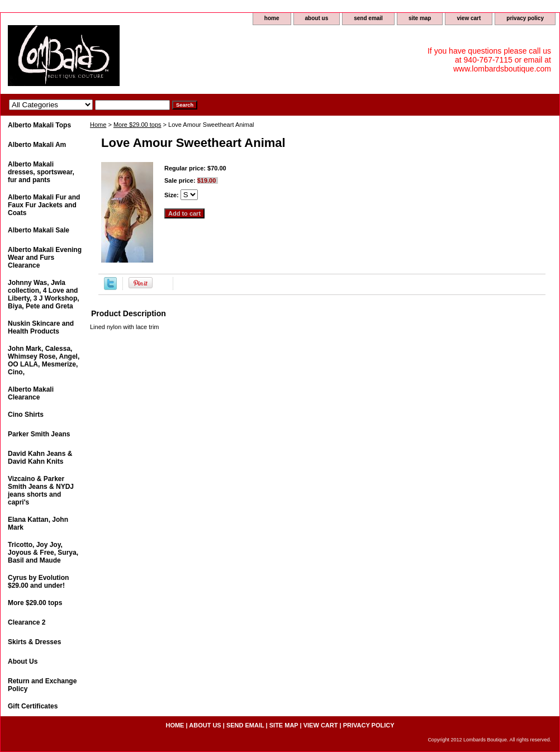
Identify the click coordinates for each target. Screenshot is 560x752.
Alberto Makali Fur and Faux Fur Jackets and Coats (44, 205)
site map (420, 18)
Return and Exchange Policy (42, 685)
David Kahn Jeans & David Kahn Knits (40, 458)
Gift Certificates (33, 706)
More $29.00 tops (137, 125)
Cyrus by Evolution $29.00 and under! (38, 582)
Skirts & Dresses (34, 642)
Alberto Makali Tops (39, 125)
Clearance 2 (27, 622)
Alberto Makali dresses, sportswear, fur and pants (41, 172)
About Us (23, 661)
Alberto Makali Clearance (31, 393)
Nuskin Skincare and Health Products (41, 327)
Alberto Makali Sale (39, 230)
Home (98, 125)
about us (317, 18)
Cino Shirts (26, 415)
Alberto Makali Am (37, 145)
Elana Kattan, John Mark (38, 523)
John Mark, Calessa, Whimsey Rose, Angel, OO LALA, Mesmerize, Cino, (44, 360)
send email (368, 18)
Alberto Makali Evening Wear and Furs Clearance (45, 258)
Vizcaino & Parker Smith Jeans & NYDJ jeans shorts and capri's (41, 491)
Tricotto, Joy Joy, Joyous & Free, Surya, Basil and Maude (43, 553)
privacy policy (525, 18)
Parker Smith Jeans (39, 434)
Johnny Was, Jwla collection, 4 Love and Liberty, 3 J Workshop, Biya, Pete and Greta (44, 294)
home (272, 18)
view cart (469, 18)
